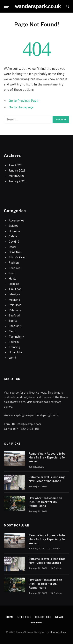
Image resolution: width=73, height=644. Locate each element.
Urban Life (15, 352)
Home (10, 617)
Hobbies (14, 284)
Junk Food (15, 289)
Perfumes (15, 305)
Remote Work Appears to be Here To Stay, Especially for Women (47, 458)
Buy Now (37, 623)
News (59, 617)
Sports (13, 321)
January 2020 (17, 181)
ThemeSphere (58, 632)
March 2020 (16, 176)
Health (13, 279)
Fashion (14, 263)
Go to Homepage (21, 107)
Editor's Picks (17, 257)
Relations (15, 310)
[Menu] (6, 6)
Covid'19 (14, 242)
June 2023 (15, 165)
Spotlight (15, 326)
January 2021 (17, 171)
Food (12, 273)
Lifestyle (14, 294)
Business (14, 231)
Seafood (14, 315)
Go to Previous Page (24, 101)
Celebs (13, 236)
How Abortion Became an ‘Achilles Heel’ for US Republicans (45, 502)
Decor (13, 247)
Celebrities (43, 617)
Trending (15, 347)
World (12, 358)
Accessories (16, 220)
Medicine (14, 300)
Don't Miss (15, 252)
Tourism (14, 342)
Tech (12, 331)
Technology (16, 337)
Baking (13, 226)
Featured (15, 268)
